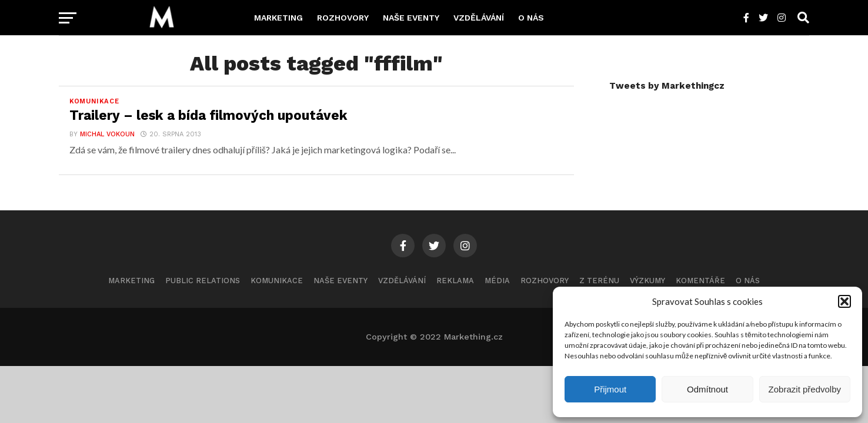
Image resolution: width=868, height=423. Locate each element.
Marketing (278, 18)
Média (497, 281)
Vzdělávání (479, 18)
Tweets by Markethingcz (667, 86)
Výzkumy (647, 281)
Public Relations (203, 281)
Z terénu (599, 281)
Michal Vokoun (107, 134)
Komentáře (700, 281)
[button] (844, 301)
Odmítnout (707, 389)
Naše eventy (411, 18)
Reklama (455, 281)
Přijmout (610, 389)
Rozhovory (343, 18)
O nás (531, 18)
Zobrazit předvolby (805, 389)
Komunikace (277, 281)
